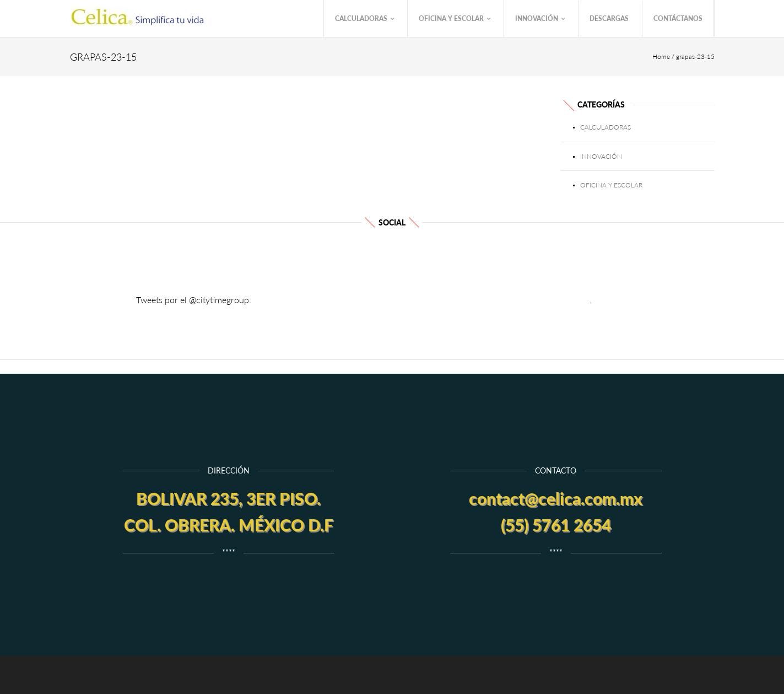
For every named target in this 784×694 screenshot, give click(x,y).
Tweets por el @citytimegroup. (194, 300)
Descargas (609, 18)
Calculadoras (364, 19)
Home (661, 57)
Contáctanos (678, 18)
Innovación (540, 19)
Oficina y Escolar (455, 19)
